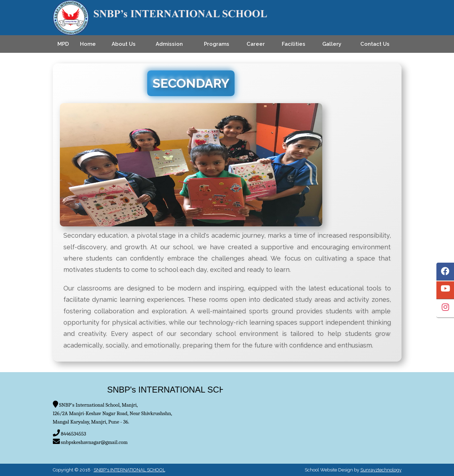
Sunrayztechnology (381, 470)
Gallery (332, 44)
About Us (124, 44)
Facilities (294, 44)
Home (88, 44)
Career (256, 44)
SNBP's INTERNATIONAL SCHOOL (129, 470)
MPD (63, 44)
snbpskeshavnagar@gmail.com (94, 442)
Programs (217, 44)
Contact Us (375, 44)
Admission (169, 44)
